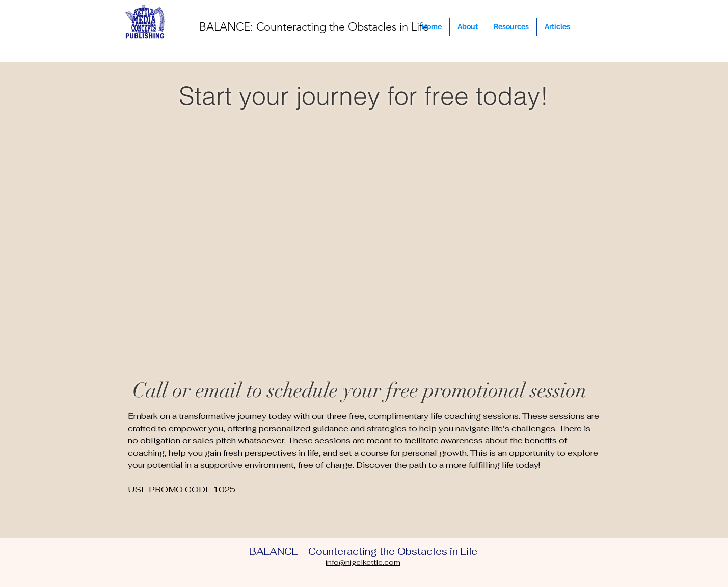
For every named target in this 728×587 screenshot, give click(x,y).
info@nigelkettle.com (363, 562)
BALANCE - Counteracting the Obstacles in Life (363, 552)
